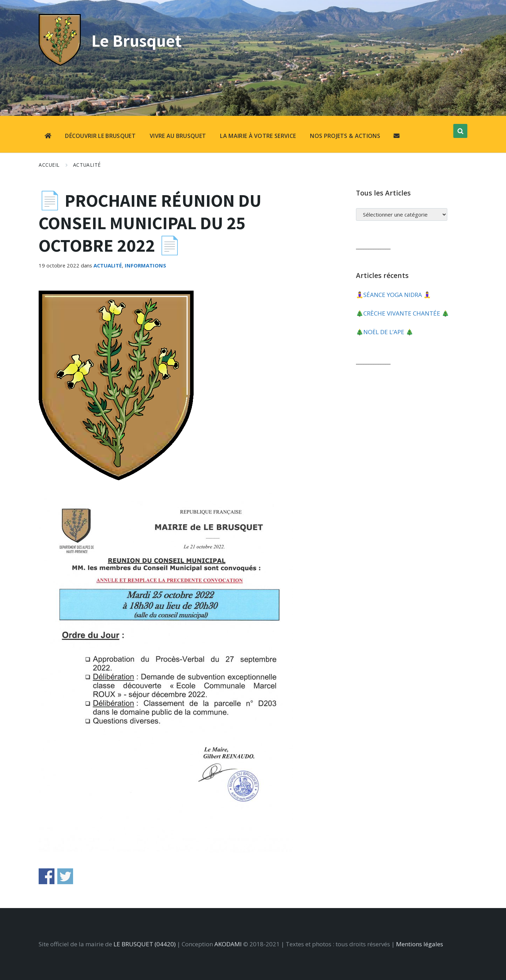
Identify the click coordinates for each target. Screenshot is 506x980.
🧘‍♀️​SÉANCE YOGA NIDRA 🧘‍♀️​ (393, 295)
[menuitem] (48, 137)
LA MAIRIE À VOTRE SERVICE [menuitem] (258, 136)
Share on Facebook (47, 876)
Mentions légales (420, 944)
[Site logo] (60, 63)
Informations (145, 265)
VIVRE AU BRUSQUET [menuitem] (178, 136)
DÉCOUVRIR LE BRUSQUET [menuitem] (100, 136)
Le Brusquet (138, 40)
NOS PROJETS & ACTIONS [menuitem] (345, 136)
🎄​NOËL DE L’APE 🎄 (385, 332)
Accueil (49, 165)
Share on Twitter (65, 876)
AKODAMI (228, 944)
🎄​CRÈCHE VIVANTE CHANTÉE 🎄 (403, 313)
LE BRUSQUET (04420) (145, 944)
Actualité (87, 165)
